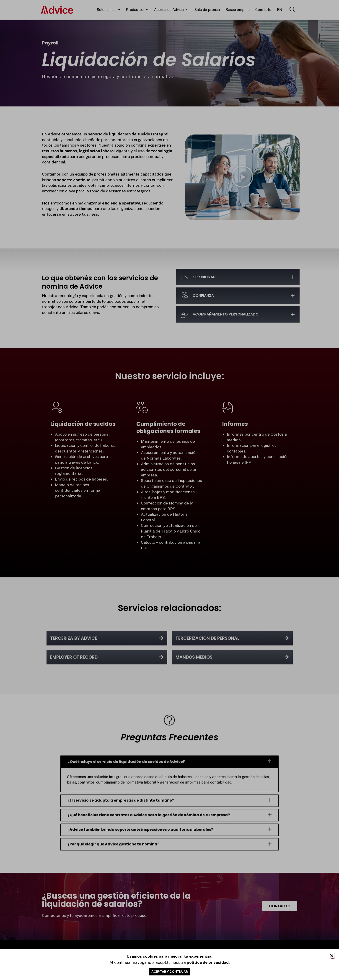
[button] (332, 958)
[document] (169, 490)
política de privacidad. (208, 965)
